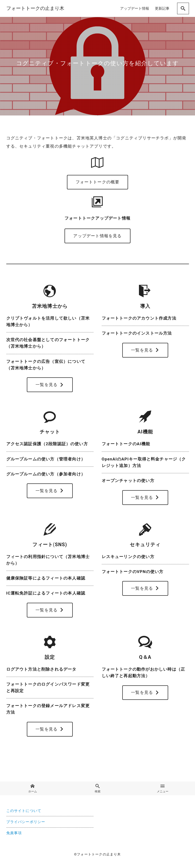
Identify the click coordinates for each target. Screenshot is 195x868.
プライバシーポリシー (26, 823)
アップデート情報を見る (97, 236)
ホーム (32, 790)
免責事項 (14, 834)
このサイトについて (24, 812)
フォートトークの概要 (98, 182)
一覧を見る (50, 385)
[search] (183, 8)
